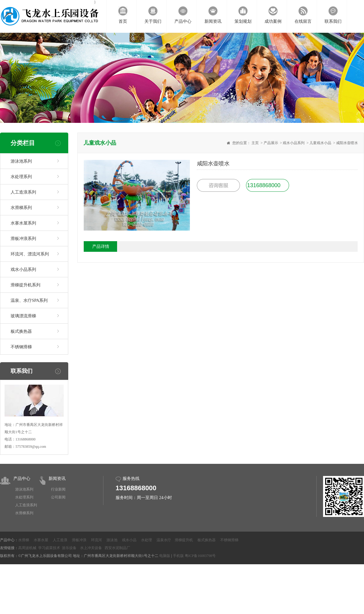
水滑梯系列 (21, 208)
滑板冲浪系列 (23, 239)
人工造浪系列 (23, 192)
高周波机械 (27, 548)
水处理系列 (21, 177)
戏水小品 (129, 540)
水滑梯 (24, 540)
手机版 (178, 556)
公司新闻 (58, 497)
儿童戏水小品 (320, 143)
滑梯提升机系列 (25, 285)
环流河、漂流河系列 (30, 254)
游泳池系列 (21, 161)
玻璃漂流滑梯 (23, 316)
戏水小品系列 (23, 270)
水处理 (147, 540)
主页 (255, 143)
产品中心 (22, 479)
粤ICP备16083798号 (200, 556)
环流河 (96, 540)
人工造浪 (60, 540)
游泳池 (112, 540)
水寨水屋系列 (23, 223)
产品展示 (271, 143)
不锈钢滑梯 (21, 347)
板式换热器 (21, 331)
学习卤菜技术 (49, 548)
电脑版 (165, 556)
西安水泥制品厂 (117, 548)
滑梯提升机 (184, 540)
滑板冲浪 (79, 540)
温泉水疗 (164, 540)
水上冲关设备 (91, 548)
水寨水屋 (41, 540)
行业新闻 (58, 489)
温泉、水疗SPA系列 (29, 300)
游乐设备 (69, 548)
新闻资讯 (57, 479)
